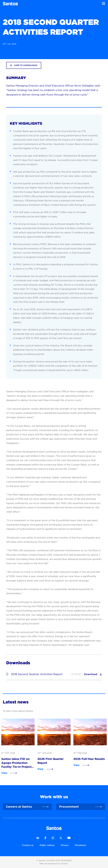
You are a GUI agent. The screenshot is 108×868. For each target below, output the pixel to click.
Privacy (65, 845)
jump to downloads (24, 65)
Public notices (47, 845)
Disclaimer (80, 845)
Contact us (28, 845)
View (4, 773)
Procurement (69, 807)
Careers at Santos (19, 807)
